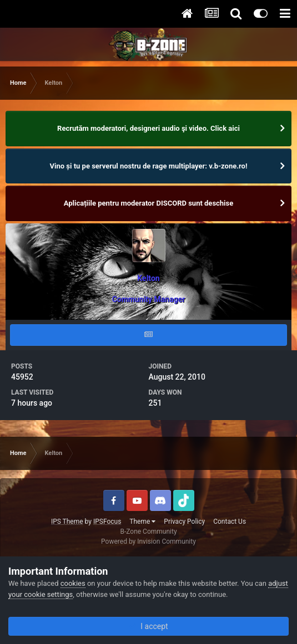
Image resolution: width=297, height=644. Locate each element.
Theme (142, 522)
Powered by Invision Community (148, 541)
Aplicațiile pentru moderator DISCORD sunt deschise (149, 203)
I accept (148, 626)
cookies (73, 583)
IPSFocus (107, 522)
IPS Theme (67, 522)
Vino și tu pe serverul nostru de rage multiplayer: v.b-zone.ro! (149, 166)
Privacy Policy (184, 522)
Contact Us (230, 522)
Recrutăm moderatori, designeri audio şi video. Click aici (148, 128)
